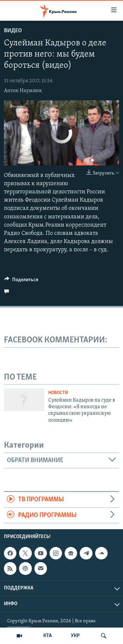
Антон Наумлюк (23, 91)
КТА (48, 636)
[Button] (21, 281)
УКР (75, 636)
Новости (58, 393)
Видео (13, 31)
